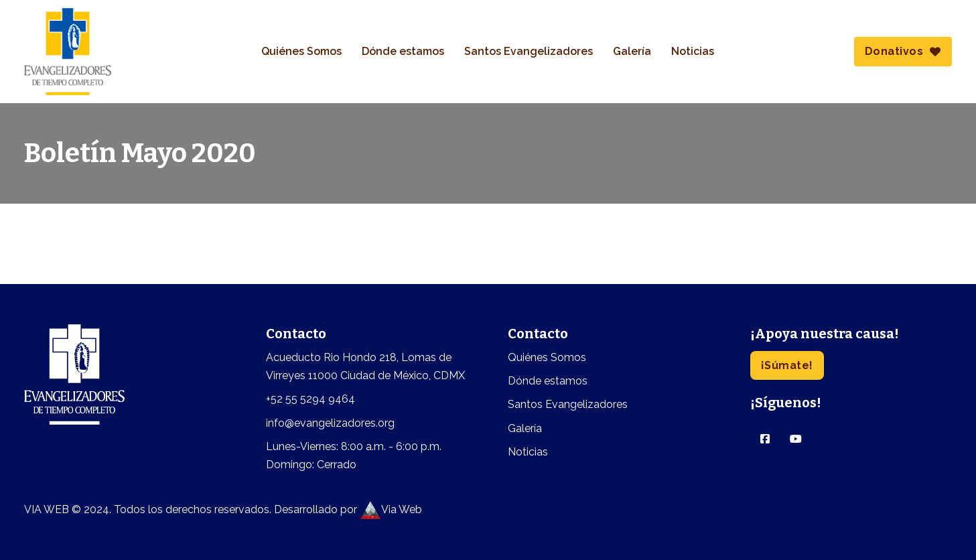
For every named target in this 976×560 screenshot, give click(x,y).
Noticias (693, 51)
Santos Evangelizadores (529, 51)
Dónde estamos (403, 51)
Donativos (903, 51)
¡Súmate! (787, 365)
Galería (632, 51)
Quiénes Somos (301, 51)
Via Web (391, 509)
